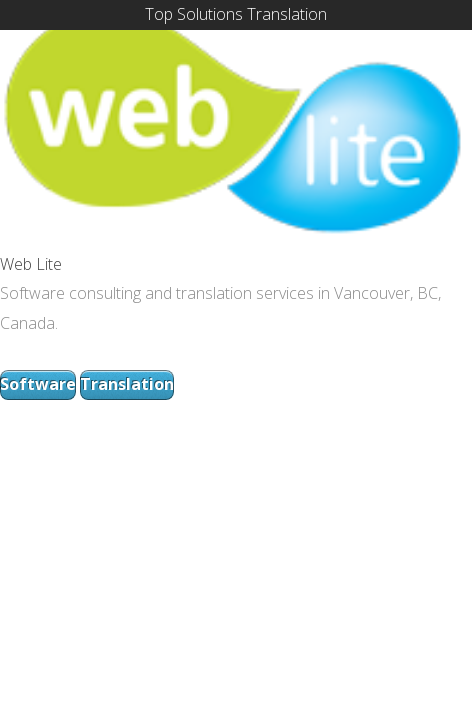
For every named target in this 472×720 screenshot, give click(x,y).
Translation (287, 14)
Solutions (210, 14)
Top (159, 14)
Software (38, 384)
